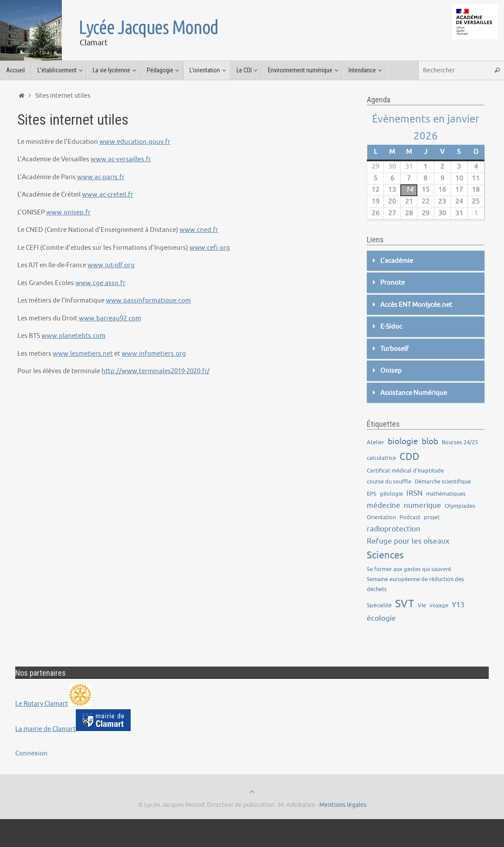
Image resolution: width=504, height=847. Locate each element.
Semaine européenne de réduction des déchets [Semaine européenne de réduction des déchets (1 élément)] (415, 584)
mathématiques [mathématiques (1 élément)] (446, 494)
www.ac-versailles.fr (121, 159)
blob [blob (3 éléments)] (430, 442)
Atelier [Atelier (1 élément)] (375, 442)
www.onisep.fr (68, 213)
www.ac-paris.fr (101, 177)
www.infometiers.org (154, 354)
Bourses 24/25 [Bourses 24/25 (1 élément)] (460, 442)
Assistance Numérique (414, 393)
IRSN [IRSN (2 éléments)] (414, 493)
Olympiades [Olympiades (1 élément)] (460, 506)
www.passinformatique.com (148, 301)
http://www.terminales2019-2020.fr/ (156, 371)
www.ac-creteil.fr (108, 195)
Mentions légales (343, 805)
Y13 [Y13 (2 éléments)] (458, 605)
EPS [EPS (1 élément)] (372, 494)
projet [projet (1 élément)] (432, 517)
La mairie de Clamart (46, 729)
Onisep (391, 371)
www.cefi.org (210, 248)
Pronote (392, 283)
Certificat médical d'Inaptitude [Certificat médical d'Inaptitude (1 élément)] (405, 471)
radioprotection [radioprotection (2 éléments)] (394, 529)
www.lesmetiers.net (83, 354)
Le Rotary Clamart (42, 704)
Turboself (394, 349)
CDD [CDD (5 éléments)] (409, 457)
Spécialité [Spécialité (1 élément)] (379, 605)
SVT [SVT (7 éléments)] (405, 604)
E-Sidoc (391, 327)
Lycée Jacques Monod (148, 27)
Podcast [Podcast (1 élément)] (410, 517)
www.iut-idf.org (111, 265)
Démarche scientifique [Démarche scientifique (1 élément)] (443, 481)
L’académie (397, 261)
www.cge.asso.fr (100, 283)
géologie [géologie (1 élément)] (391, 494)
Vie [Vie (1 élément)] (422, 605)
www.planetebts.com (73, 336)
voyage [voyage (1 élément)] (439, 605)
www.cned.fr (199, 230)
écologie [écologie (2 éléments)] (381, 618)
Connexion (31, 753)
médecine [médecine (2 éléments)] (384, 505)
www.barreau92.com (110, 318)
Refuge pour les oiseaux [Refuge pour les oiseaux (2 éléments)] (408, 541)
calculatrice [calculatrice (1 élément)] (381, 458)
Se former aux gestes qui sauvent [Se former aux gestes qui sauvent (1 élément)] (409, 569)
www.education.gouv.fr (135, 142)
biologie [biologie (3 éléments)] (403, 442)
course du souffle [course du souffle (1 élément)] (389, 481)
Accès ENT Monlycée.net (416, 305)
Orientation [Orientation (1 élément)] (381, 517)
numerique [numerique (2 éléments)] (423, 505)
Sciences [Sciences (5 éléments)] (385, 555)
